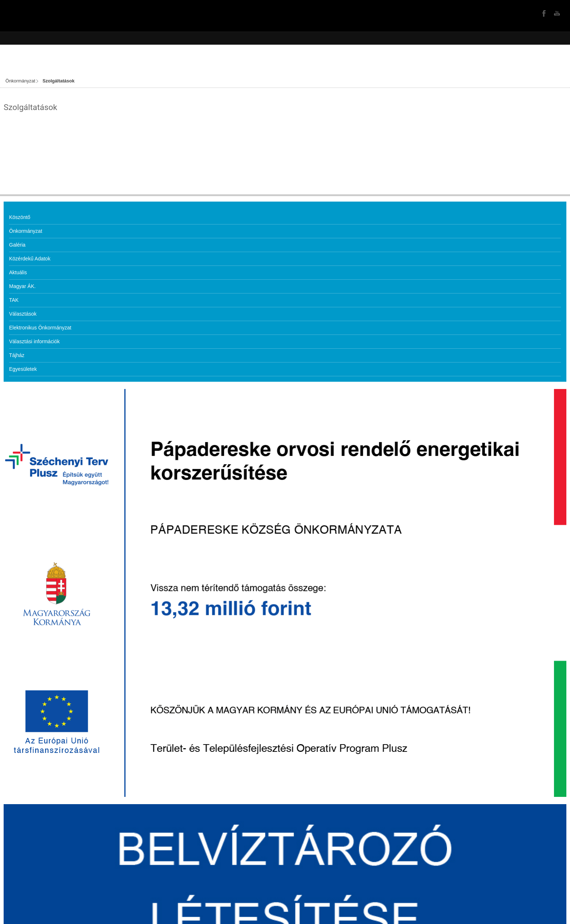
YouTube (556, 13)
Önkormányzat (20, 81)
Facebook (543, 13)
